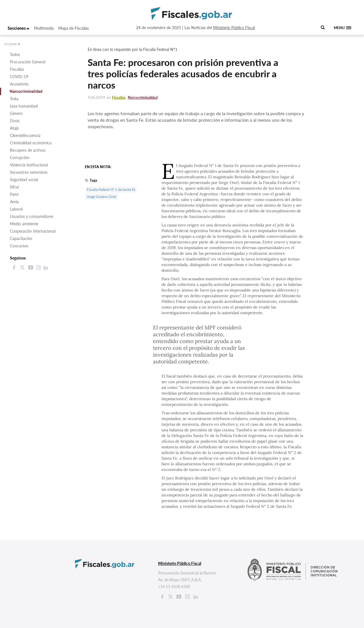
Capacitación (21, 238)
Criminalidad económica (31, 143)
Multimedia (44, 28)
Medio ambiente (24, 224)
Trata (14, 99)
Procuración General (28, 62)
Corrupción (20, 157)
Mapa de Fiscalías (74, 28)
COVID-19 (19, 77)
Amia (14, 202)
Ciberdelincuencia (25, 135)
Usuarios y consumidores (32, 216)
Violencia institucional (29, 165)
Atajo (14, 128)
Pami (14, 194)
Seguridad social (24, 180)
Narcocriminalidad (26, 91)
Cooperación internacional (33, 231)
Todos (15, 54)
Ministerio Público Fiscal (234, 28)
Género (16, 113)
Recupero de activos (28, 150)
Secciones (19, 28)
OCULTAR (12, 44)
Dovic (15, 121)
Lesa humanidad (24, 106)
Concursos (19, 246)
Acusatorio (19, 84)
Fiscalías (17, 69)
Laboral (16, 209)
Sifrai (14, 187)
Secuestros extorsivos (29, 172)
